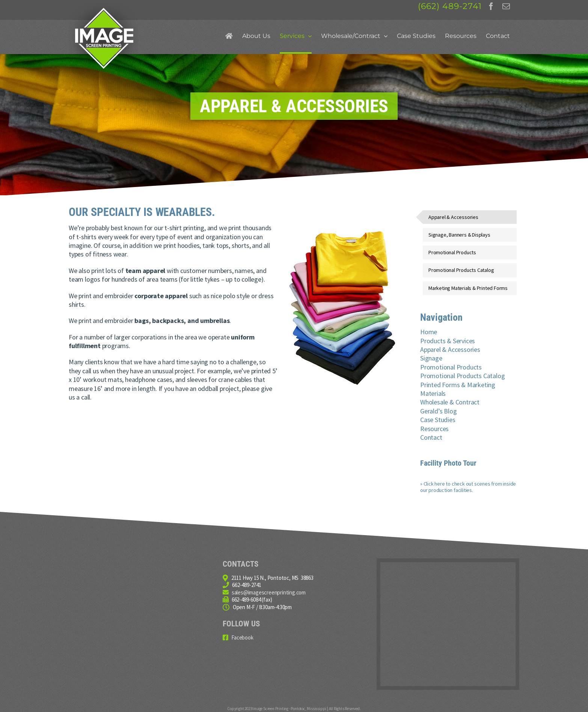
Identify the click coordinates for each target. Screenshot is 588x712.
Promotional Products (452, 252)
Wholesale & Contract (450, 402)
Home (429, 332)
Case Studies (438, 420)
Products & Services (448, 341)
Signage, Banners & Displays (459, 235)
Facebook (242, 637)
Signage (431, 358)
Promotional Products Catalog (461, 270)
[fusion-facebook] (491, 6)
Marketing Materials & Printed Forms (468, 288)
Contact (431, 437)
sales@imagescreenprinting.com (269, 592)
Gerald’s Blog (438, 411)
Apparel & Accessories (453, 217)
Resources (434, 429)
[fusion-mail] (506, 6)
